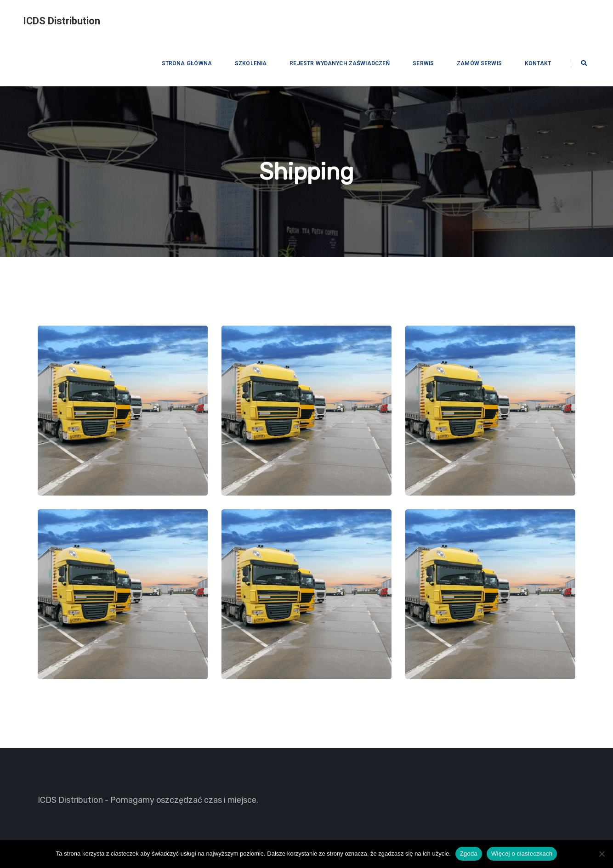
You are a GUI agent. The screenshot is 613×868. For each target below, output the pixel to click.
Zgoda (469, 854)
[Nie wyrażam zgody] (602, 854)
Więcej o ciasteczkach (522, 854)
